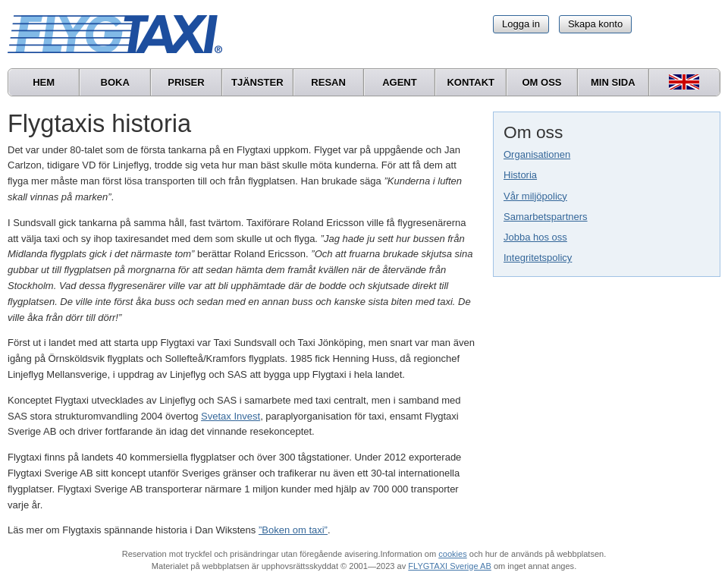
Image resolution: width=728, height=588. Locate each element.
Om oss (541, 82)
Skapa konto (595, 24)
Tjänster (257, 82)
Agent (400, 82)
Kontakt (471, 82)
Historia (520, 175)
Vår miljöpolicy (535, 196)
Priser (186, 82)
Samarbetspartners (546, 217)
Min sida (613, 82)
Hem (44, 82)
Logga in (521, 24)
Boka (115, 82)
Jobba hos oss (535, 237)
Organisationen (537, 154)
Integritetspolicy (538, 258)
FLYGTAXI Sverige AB (450, 566)
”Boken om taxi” (293, 530)
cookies (452, 554)
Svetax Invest (231, 416)
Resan (328, 82)
